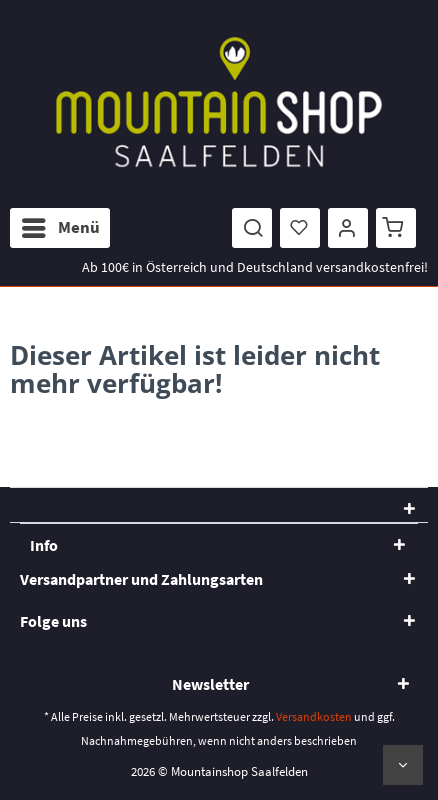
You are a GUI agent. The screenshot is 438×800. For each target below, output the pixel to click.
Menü (61, 225)
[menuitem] (60, 228)
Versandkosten (314, 716)
